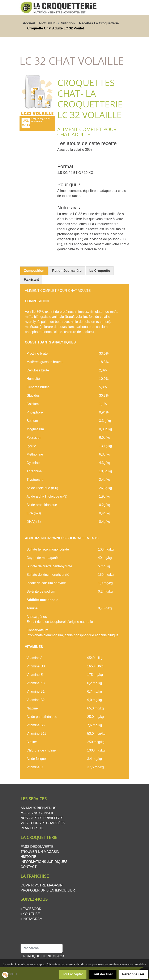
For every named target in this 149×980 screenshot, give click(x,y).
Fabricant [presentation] (31, 279)
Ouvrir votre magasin (42, 885)
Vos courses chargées (43, 823)
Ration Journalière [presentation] (67, 271)
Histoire (28, 857)
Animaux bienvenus (38, 808)
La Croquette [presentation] (100, 271)
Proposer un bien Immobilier (48, 890)
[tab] (34, 271)
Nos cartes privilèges (42, 818)
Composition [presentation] (34, 271)
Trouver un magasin (40, 852)
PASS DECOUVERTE (37, 847)
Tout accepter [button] (73, 974)
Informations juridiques (44, 862)
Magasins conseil (37, 813)
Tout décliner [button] (103, 974)
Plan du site (32, 828)
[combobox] (42, 948)
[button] (5, 975)
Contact (29, 867)
